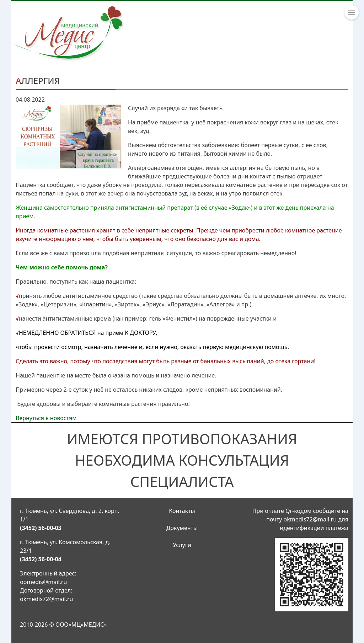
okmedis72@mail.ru (47, 599)
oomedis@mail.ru (43, 582)
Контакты (182, 511)
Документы (182, 528)
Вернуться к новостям (46, 418)
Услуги (182, 545)
